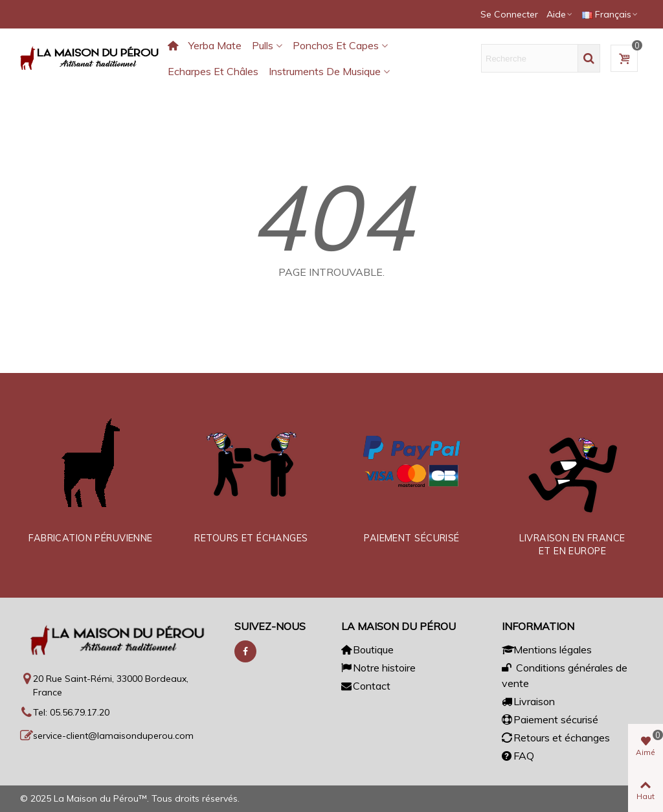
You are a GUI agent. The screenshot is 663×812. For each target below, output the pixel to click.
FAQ (518, 756)
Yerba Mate (215, 45)
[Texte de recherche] (530, 58)
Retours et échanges (556, 738)
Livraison (528, 701)
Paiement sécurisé (550, 719)
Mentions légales (547, 649)
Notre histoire (378, 668)
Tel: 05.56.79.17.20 (71, 712)
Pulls (263, 45)
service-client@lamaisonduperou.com (113, 736)
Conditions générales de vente (565, 675)
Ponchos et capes (336, 45)
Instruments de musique (325, 71)
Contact (366, 686)
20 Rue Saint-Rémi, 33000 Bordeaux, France (111, 685)
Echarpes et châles (213, 71)
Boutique (367, 649)
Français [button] (611, 14)
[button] (560, 14)
